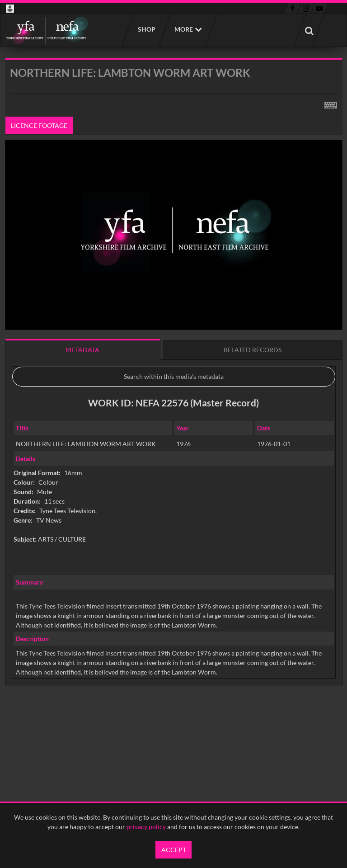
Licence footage (39, 125)
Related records (253, 350)
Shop (146, 29)
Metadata (82, 350)
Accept (174, 850)
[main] (174, 395)
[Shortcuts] (331, 104)
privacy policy (146, 827)
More (184, 29)
